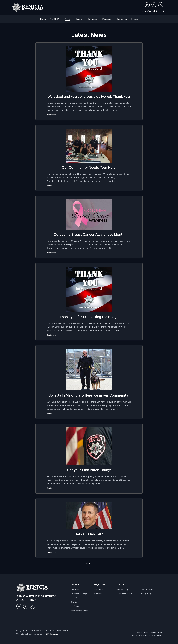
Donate (134, 19)
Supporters (93, 19)
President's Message (79, 594)
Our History (75, 590)
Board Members (77, 598)
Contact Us (122, 19)
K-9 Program (76, 606)
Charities (74, 602)
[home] (28, 7)
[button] (55, 19)
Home (43, 19)
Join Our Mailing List (154, 11)
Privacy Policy (146, 594)
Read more (51, 115)
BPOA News (99, 590)
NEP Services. (52, 634)
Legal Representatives (79, 610)
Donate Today (123, 590)
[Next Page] (89, 564)
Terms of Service (147, 590)
